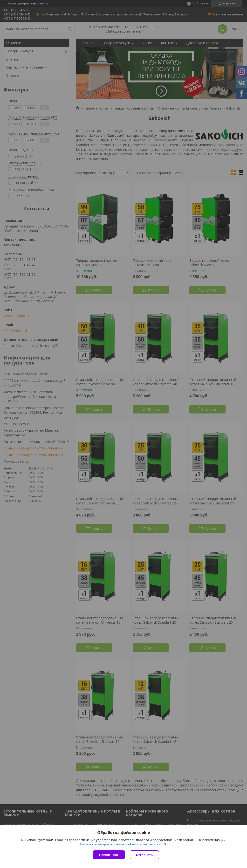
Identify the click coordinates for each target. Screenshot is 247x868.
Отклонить (144, 855)
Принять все (109, 855)
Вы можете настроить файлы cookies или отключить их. (122, 844)
